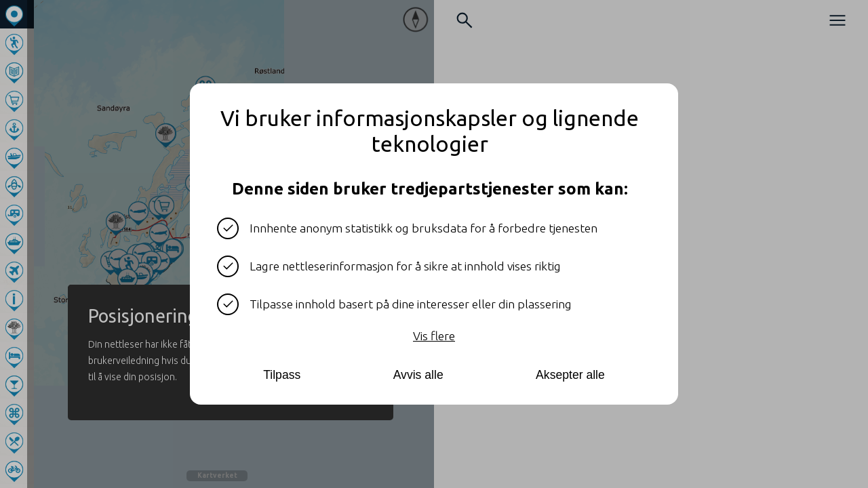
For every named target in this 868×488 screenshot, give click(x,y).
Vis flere (434, 336)
